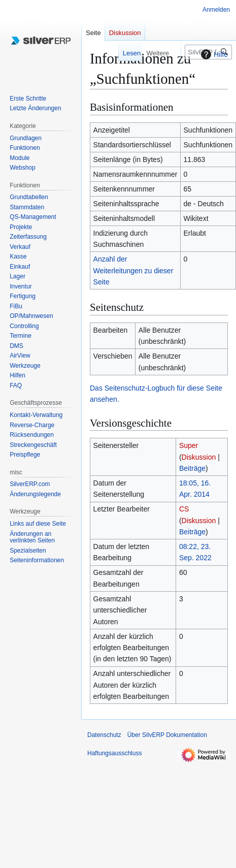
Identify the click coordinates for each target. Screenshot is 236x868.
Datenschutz (104, 735)
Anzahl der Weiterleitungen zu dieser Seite (133, 270)
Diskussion (199, 457)
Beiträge (192, 468)
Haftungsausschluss (114, 753)
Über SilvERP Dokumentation (167, 735)
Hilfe (213, 54)
